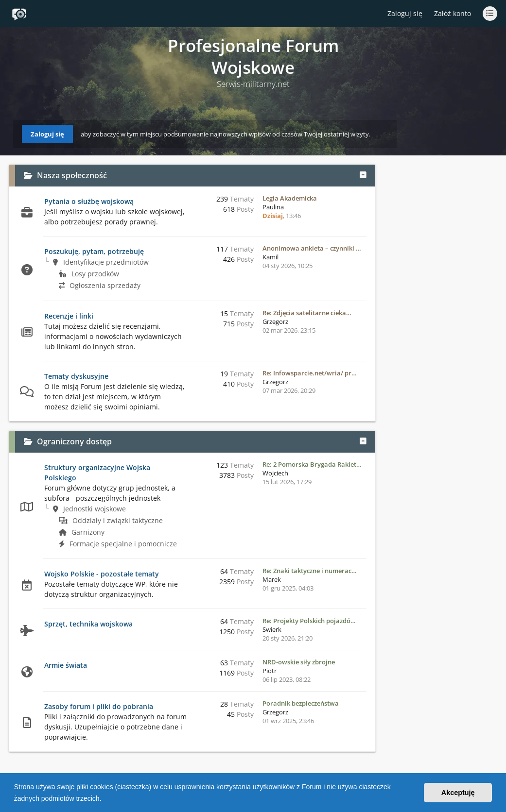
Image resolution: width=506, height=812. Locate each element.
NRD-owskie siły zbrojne (299, 662)
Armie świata (66, 665)
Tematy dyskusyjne (76, 376)
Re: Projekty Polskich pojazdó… (309, 621)
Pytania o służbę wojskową (89, 201)
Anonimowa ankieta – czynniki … (312, 248)
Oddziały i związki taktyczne (111, 520)
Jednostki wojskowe (89, 509)
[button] (105, 799)
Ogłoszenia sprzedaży (100, 285)
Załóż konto (453, 13)
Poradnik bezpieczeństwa (301, 703)
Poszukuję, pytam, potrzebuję (94, 251)
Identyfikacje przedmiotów (101, 262)
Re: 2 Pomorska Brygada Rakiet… (312, 464)
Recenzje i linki (69, 316)
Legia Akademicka (290, 198)
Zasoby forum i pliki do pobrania (99, 706)
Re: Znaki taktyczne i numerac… (310, 571)
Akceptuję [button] (458, 793)
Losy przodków (89, 274)
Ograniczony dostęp (74, 441)
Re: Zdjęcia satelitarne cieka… (307, 313)
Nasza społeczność (72, 175)
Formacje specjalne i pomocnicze (118, 544)
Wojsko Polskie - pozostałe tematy (102, 574)
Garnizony (82, 532)
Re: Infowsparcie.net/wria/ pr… (310, 373)
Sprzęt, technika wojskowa (88, 624)
